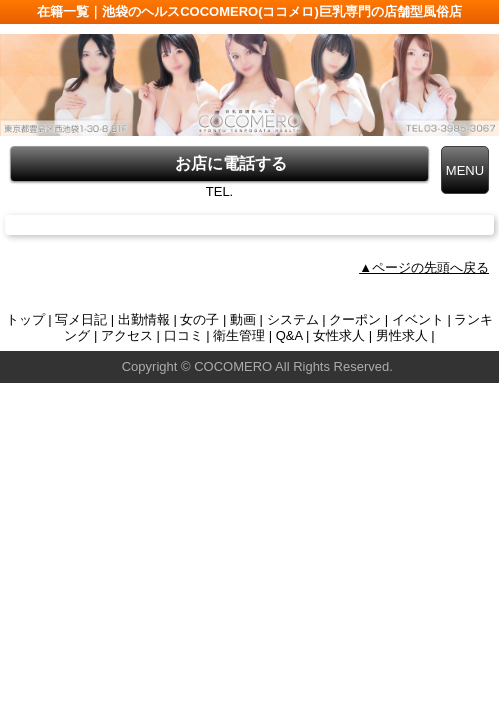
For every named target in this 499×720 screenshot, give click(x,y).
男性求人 (402, 335)
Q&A (289, 335)
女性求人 (339, 335)
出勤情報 (144, 319)
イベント (418, 319)
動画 (243, 319)
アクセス (127, 335)
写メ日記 (81, 319)
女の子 (199, 319)
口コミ (183, 335)
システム (293, 319)
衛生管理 (239, 335)
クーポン (355, 319)
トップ (25, 319)
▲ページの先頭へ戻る (424, 267)
